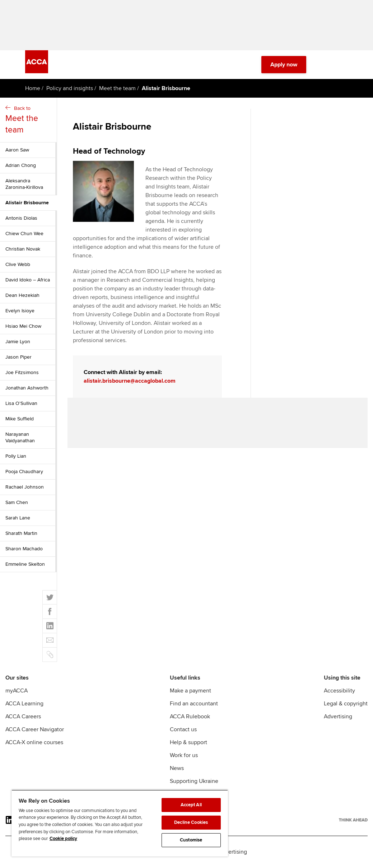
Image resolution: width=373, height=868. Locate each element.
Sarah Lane (18, 518)
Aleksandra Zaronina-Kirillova (24, 184)
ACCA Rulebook (190, 717)
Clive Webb (18, 264)
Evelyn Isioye (20, 311)
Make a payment (190, 691)
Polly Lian (16, 456)
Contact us (183, 729)
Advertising (338, 717)
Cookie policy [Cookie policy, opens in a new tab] (63, 839)
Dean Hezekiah (22, 295)
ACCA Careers (23, 717)
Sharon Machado (24, 549)
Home (33, 88)
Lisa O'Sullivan (21, 403)
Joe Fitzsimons (22, 372)
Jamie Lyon (18, 342)
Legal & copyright (346, 704)
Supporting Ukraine (194, 781)
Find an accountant (194, 704)
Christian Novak (23, 249)
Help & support (188, 742)
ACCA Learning (24, 704)
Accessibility (339, 691)
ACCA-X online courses (34, 742)
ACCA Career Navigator (35, 729)
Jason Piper (18, 357)
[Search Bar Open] (323, 65)
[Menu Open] (344, 65)
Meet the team (117, 88)
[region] (120, 823)
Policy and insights (70, 88)
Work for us (184, 755)
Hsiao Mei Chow (23, 326)
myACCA (17, 691)
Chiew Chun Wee (24, 234)
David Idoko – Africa (28, 280)
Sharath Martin (21, 533)
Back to (29, 120)
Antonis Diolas (21, 218)
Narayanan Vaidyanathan (20, 437)
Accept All (191, 805)
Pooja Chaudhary (24, 472)
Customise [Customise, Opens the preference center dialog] (191, 840)
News (177, 768)
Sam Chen (17, 502)
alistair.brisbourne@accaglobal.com (130, 381)
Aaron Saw (17, 150)
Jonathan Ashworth (27, 388)
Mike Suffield (20, 419)
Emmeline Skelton (25, 564)
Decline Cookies (191, 822)
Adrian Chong (21, 165)
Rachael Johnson (25, 487)
